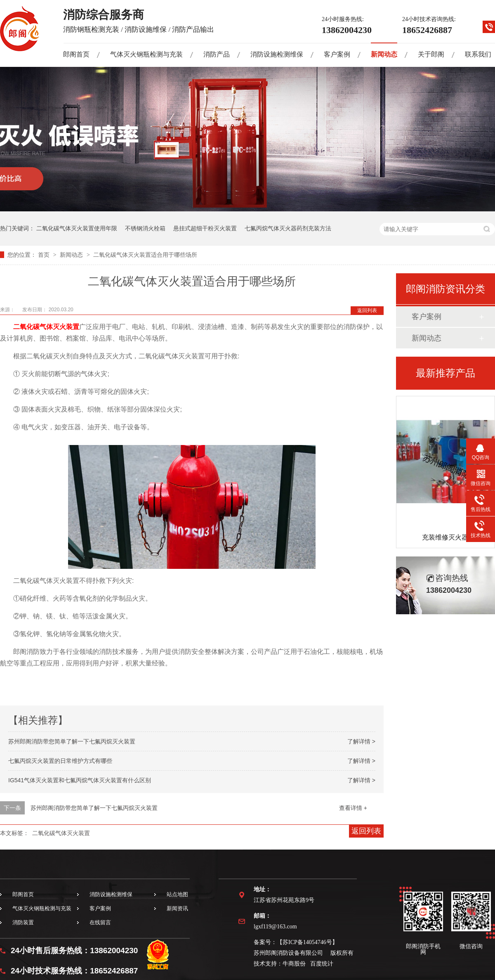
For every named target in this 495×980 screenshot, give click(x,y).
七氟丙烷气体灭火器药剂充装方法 (288, 228)
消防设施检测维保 (277, 54)
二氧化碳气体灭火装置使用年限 (77, 228)
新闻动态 (384, 54)
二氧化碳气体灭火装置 (46, 327)
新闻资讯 (177, 908)
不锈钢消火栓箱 (145, 228)
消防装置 (23, 922)
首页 (45, 255)
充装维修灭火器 (445, 537)
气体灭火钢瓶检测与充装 (146, 54)
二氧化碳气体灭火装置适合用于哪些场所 (145, 255)
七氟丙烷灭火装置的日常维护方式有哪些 (60, 761)
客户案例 (337, 54)
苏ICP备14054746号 (307, 942)
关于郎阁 (431, 54)
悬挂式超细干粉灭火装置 (205, 228)
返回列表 (367, 310)
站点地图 (177, 894)
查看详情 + (353, 808)
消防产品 (217, 54)
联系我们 (478, 54)
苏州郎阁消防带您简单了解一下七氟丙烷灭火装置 (72, 741)
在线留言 (100, 922)
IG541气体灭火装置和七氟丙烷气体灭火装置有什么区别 (80, 780)
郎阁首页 (76, 54)
